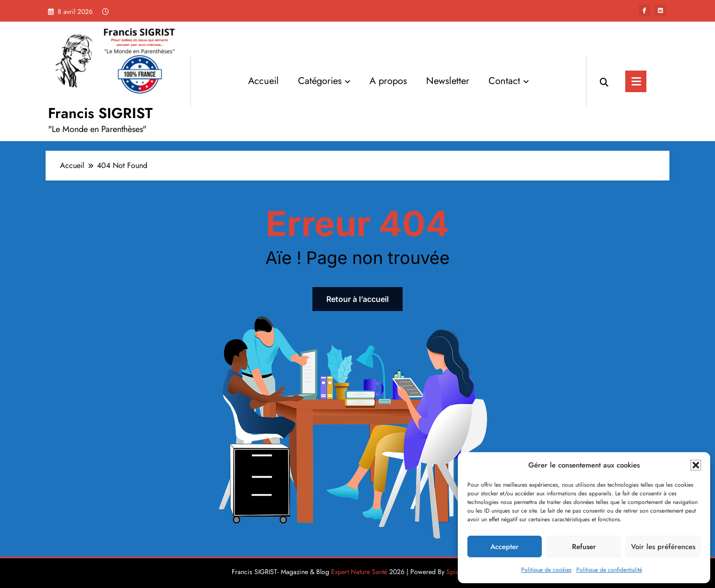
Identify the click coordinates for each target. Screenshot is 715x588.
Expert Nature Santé (359, 572)
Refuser (584, 547)
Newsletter (448, 81)
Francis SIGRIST (100, 113)
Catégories (324, 81)
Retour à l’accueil (357, 299)
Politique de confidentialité (609, 570)
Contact (509, 81)
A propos (388, 81)
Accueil (263, 81)
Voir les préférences (663, 547)
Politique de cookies (546, 570)
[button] (696, 465)
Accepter (505, 547)
